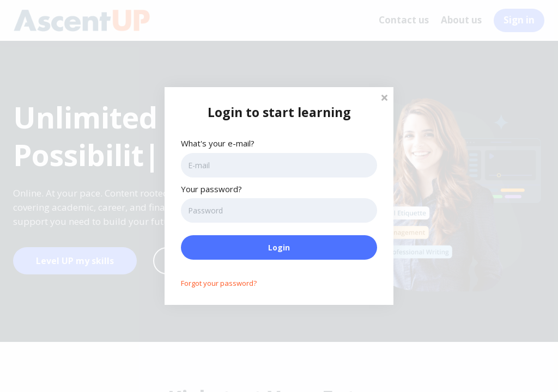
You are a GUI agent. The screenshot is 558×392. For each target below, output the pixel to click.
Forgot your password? (219, 283)
